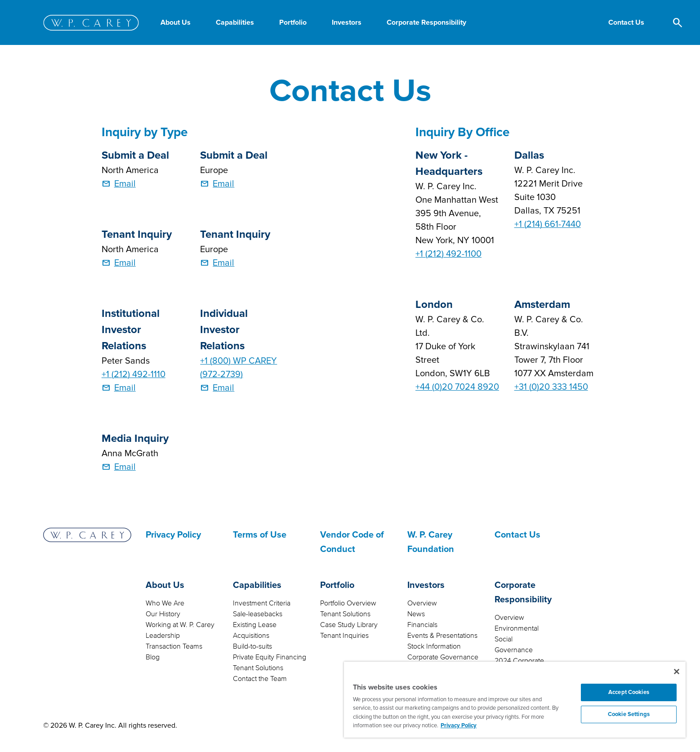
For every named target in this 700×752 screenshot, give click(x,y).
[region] (515, 700)
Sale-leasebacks (258, 614)
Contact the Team (260, 679)
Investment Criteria (262, 603)
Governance (514, 650)
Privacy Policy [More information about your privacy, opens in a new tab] (459, 725)
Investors (426, 585)
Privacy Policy (173, 535)
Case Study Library (349, 625)
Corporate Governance (443, 657)
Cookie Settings (629, 714)
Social (504, 639)
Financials (422, 625)
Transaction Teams (174, 646)
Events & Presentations (442, 636)
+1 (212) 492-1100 (448, 254)
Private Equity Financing (270, 657)
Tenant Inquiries (344, 636)
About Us (165, 585)
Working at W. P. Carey (180, 625)
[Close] (677, 672)
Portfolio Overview (348, 603)
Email (125, 184)
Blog (153, 657)
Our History (163, 614)
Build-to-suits (252, 646)
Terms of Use (260, 535)
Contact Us (517, 535)
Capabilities (257, 585)
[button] (626, 22)
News (416, 614)
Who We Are (165, 603)
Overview (422, 603)
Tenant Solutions (258, 668)
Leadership (163, 636)
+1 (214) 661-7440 (548, 224)
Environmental (517, 628)
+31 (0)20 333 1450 (551, 387)
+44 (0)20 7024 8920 (457, 387)
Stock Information (434, 646)
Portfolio (337, 585)
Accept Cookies (629, 692)
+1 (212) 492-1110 (134, 374)
